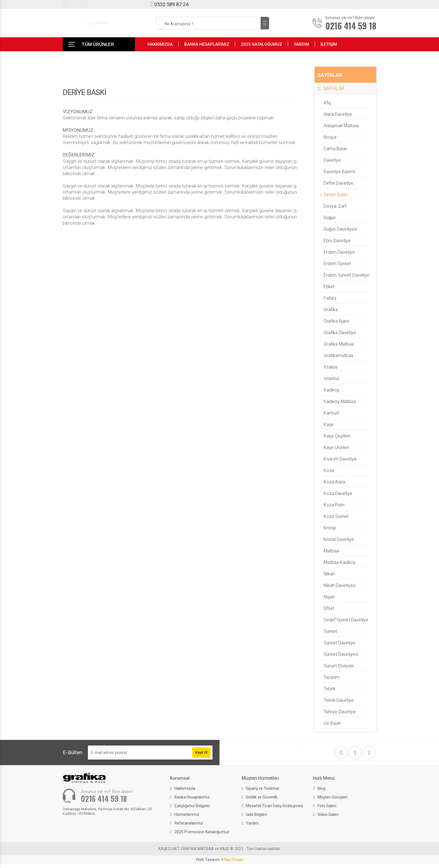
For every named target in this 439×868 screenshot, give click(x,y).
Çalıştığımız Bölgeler (192, 806)
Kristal (330, 528)
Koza (329, 470)
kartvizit (331, 413)
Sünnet (330, 631)
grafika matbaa (339, 344)
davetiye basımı (339, 172)
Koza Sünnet (336, 516)
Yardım (252, 823)
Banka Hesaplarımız (192, 797)
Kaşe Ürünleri (336, 447)
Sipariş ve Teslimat (262, 788)
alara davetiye (338, 114)
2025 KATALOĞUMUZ (261, 44)
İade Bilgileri (256, 814)
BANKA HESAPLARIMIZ (207, 44)
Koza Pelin (334, 505)
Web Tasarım (220, 860)
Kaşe (329, 424)
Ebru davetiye (337, 241)
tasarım (331, 677)
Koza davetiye (338, 493)
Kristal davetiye (339, 539)
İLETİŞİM (329, 44)
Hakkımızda (185, 788)
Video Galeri (328, 814)
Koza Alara (334, 482)
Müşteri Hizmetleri (260, 778)
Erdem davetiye (339, 252)
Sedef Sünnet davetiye (346, 620)
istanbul (331, 379)
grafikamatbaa (338, 356)
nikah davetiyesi (340, 585)
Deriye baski (336, 195)
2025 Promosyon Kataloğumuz (202, 832)
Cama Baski (335, 149)
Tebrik (330, 689)
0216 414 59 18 (104, 798)
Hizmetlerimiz (187, 814)
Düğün (330, 218)
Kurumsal (180, 778)
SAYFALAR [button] (334, 88)
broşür (330, 137)
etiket (329, 287)
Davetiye (332, 160)
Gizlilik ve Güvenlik (262, 797)
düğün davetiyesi (340, 229)
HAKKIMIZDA (160, 44)
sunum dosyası (339, 666)
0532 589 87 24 (171, 4)
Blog (321, 788)
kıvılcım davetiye (340, 459)
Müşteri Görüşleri (332, 797)
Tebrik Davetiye (339, 700)
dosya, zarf (335, 206)
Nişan (329, 597)
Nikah (329, 574)
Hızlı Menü (324, 778)
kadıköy (332, 390)
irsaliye (331, 367)
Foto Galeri (327, 806)
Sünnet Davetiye (339, 643)
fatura (330, 298)
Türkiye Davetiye (340, 712)
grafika (331, 310)
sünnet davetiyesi (341, 654)
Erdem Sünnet (337, 264)
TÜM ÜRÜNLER (98, 44)
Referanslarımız (189, 823)
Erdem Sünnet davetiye (346, 275)
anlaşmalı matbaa (341, 126)
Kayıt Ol (201, 752)
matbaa (331, 551)
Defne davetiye (338, 183)
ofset (329, 608)
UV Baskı (332, 723)
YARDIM (301, 44)
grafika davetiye (340, 333)
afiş (327, 103)
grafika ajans (337, 321)
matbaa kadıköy (340, 562)
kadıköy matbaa (340, 401)
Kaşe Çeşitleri (337, 436)
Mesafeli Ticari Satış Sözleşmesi (275, 806)
